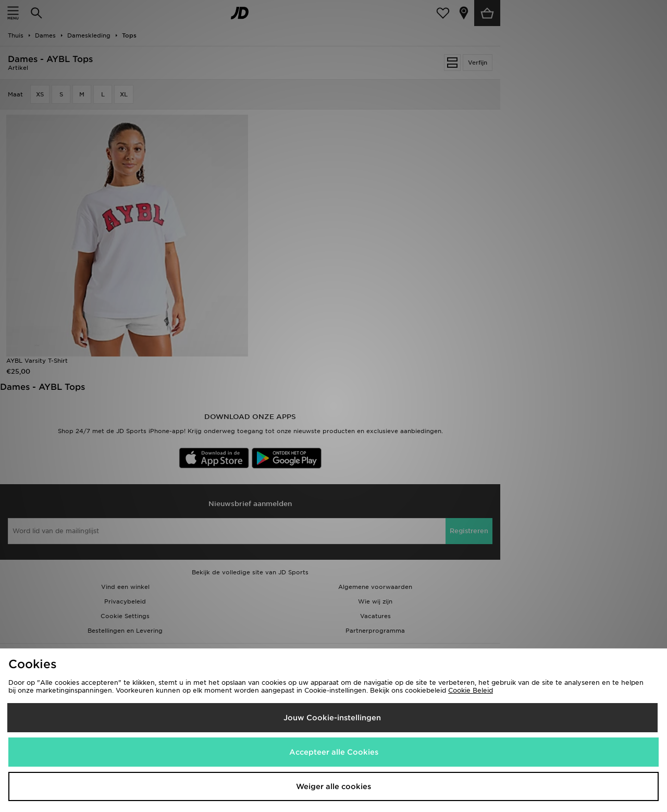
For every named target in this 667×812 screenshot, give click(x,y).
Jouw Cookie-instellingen (332, 718)
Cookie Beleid (471, 690)
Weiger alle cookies (333, 786)
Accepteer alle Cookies (334, 752)
